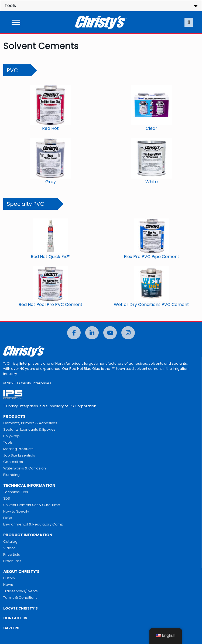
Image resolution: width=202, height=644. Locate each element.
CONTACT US (15, 618)
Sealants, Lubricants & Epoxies (29, 429)
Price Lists (12, 554)
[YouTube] (110, 333)
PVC (12, 70)
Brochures (12, 561)
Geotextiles (13, 462)
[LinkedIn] (92, 333)
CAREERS (11, 628)
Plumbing (11, 475)
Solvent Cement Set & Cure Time (32, 505)
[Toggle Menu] (16, 22)
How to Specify (16, 511)
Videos (9, 548)
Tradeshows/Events (20, 591)
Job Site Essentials (19, 455)
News (8, 585)
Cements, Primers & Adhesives (30, 423)
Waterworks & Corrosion (25, 468)
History (9, 578)
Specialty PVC (26, 204)
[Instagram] (128, 333)
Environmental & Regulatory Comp (33, 524)
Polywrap (11, 436)
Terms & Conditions (20, 598)
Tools (8, 442)
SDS (7, 498)
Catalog (10, 542)
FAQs (8, 518)
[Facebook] (74, 333)
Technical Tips (16, 492)
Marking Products (18, 449)
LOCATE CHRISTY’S (20, 608)
